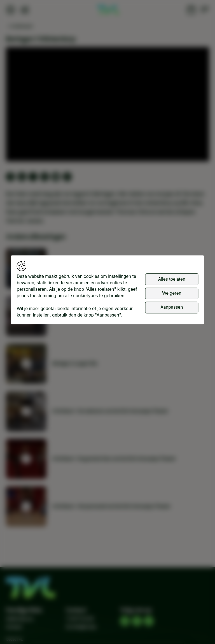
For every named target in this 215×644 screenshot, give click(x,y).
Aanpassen (172, 318)
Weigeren (172, 304)
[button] (109, 105)
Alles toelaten (172, 290)
